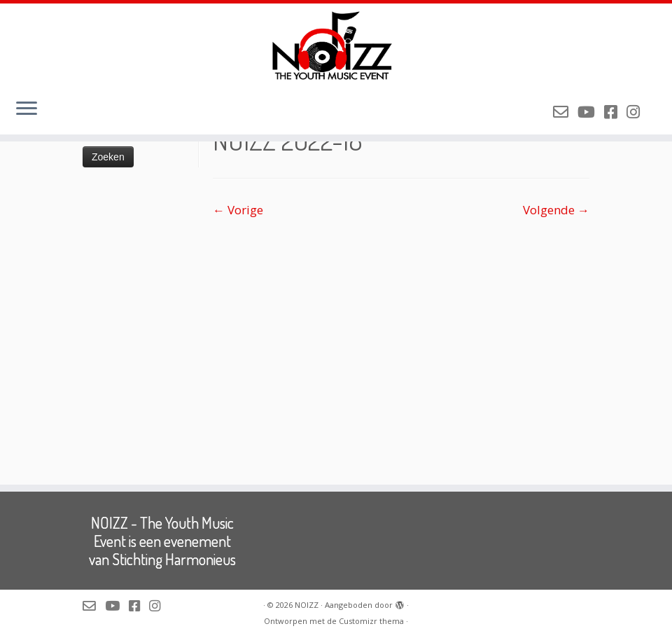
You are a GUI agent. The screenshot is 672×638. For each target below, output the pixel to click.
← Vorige (238, 210)
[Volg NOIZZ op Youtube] (591, 111)
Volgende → (556, 210)
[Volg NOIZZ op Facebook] (615, 111)
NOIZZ (307, 605)
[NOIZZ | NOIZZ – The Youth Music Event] (336, 46)
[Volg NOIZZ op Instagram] (638, 111)
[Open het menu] (27, 109)
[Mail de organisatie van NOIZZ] (565, 111)
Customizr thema (371, 621)
